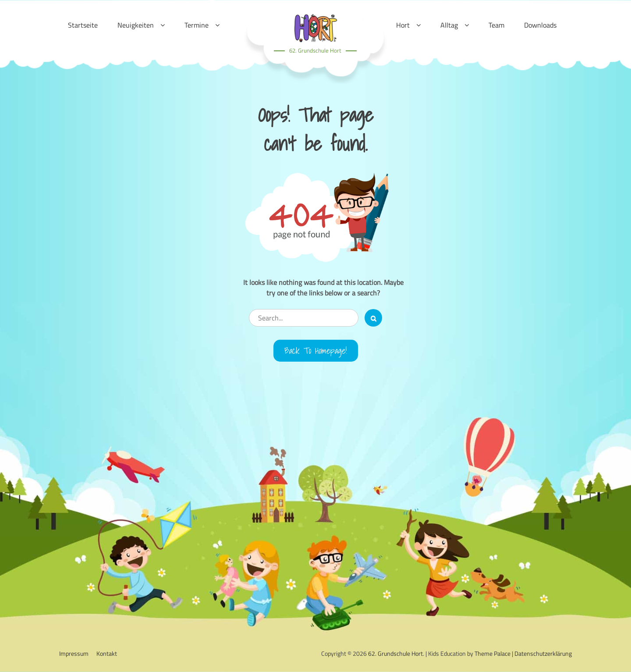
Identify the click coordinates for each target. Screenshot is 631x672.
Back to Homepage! (316, 351)
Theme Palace (493, 653)
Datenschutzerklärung (543, 653)
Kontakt (107, 653)
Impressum (74, 653)
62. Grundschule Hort (315, 50)
